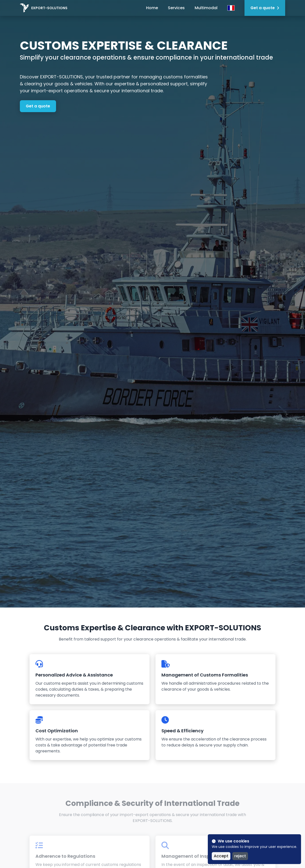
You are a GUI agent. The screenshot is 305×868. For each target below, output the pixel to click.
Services (176, 8)
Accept (221, 856)
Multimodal (206, 8)
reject (240, 856)
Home (152, 8)
